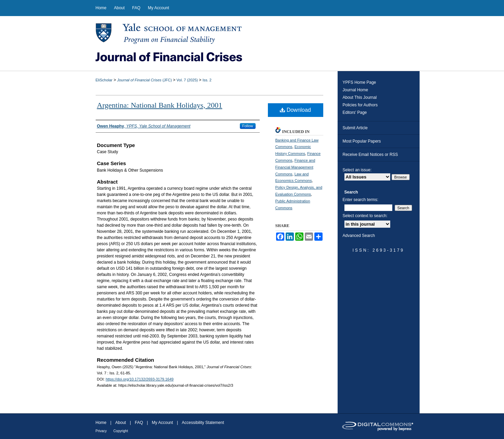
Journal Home (356, 90)
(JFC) (145, 80)
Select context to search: (365, 216)
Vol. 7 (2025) (187, 80)
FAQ (139, 423)
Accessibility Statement (203, 423)
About (120, 423)
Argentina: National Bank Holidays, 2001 (160, 105)
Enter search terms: (361, 200)
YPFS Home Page (359, 82)
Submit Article (355, 128)
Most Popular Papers (362, 141)
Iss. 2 (207, 80)
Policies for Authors (360, 105)
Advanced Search (359, 236)
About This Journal (360, 97)
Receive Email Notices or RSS (370, 155)
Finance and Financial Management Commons (295, 167)
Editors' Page (355, 112)
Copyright (121, 431)
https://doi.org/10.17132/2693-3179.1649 (140, 379)
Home (101, 423)
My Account (162, 423)
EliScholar (104, 80)
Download (295, 110)
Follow (248, 126)
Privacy (101, 431)
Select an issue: (357, 170)
